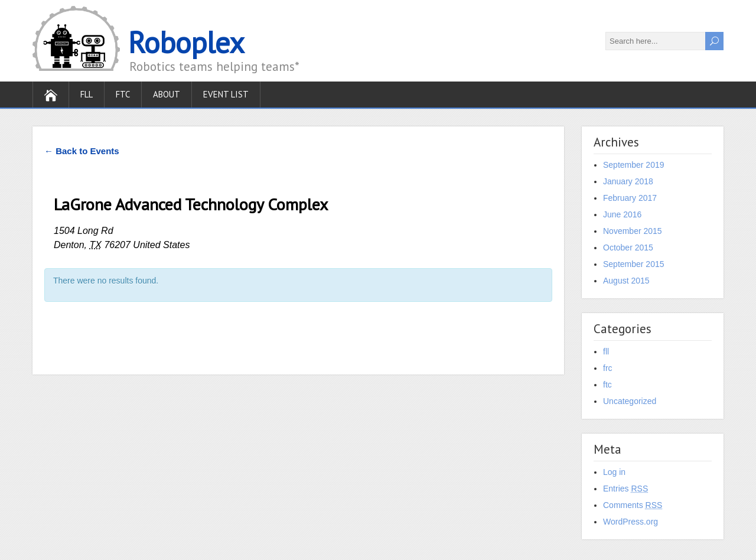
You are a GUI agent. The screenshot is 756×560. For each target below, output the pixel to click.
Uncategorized (630, 401)
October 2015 (628, 248)
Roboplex (186, 42)
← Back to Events (82, 151)
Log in (614, 472)
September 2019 (634, 165)
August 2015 (626, 281)
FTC (123, 94)
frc (608, 368)
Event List (226, 94)
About (167, 94)
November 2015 (633, 231)
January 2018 (628, 181)
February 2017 (630, 198)
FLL (87, 94)
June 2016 (622, 214)
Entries (625, 489)
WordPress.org (630, 522)
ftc (607, 385)
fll (606, 351)
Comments (633, 505)
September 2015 (634, 264)
